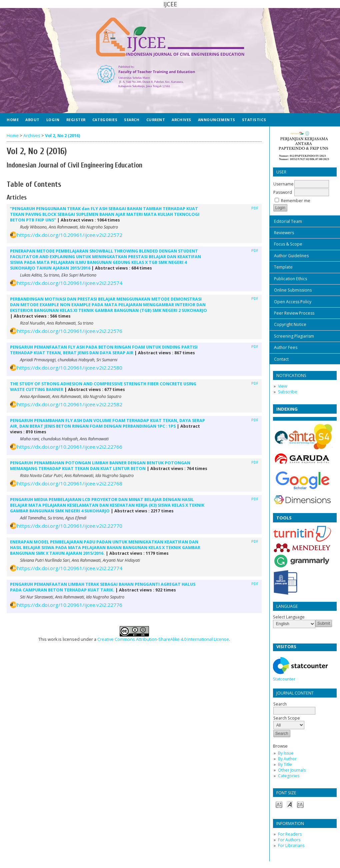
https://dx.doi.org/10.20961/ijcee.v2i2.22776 (69, 605)
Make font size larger (300, 804)
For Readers (290, 834)
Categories (289, 776)
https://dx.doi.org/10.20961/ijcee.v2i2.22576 (69, 331)
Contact (281, 359)
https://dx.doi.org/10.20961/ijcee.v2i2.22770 (69, 526)
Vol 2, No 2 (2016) (62, 136)
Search (294, 707)
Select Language (289, 617)
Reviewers (284, 233)
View (282, 386)
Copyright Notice (290, 324)
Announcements (217, 120)
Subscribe (288, 392)
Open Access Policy (293, 302)
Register (76, 120)
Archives (181, 120)
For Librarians (291, 845)
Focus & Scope (288, 244)
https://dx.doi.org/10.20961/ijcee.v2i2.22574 (69, 283)
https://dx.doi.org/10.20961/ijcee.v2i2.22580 (69, 368)
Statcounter (284, 679)
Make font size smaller (279, 804)
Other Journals (292, 770)
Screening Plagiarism (294, 336)
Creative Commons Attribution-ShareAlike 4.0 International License (163, 639)
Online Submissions (293, 290)
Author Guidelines (291, 256)
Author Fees (286, 347)
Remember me (296, 201)
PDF (255, 208)
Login (53, 120)
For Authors (289, 840)
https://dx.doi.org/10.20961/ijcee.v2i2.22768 (69, 483)
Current (156, 120)
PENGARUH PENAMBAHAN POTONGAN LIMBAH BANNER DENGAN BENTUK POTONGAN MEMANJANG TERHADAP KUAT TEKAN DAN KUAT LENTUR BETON (100, 466)
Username (283, 184)
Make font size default (290, 804)
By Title (285, 764)
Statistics (254, 120)
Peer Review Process (294, 313)
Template (283, 267)
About (32, 120)
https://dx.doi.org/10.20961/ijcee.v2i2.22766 (69, 447)
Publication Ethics (290, 279)
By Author (287, 759)
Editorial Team (288, 221)
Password (283, 192)
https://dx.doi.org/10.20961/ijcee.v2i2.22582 (69, 404)
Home (13, 120)
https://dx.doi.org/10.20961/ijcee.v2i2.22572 (69, 235)
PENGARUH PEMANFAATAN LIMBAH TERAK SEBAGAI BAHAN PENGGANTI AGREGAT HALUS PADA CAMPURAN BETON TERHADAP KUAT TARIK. (103, 587)
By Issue (286, 753)
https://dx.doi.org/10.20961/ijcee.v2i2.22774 (69, 568)
